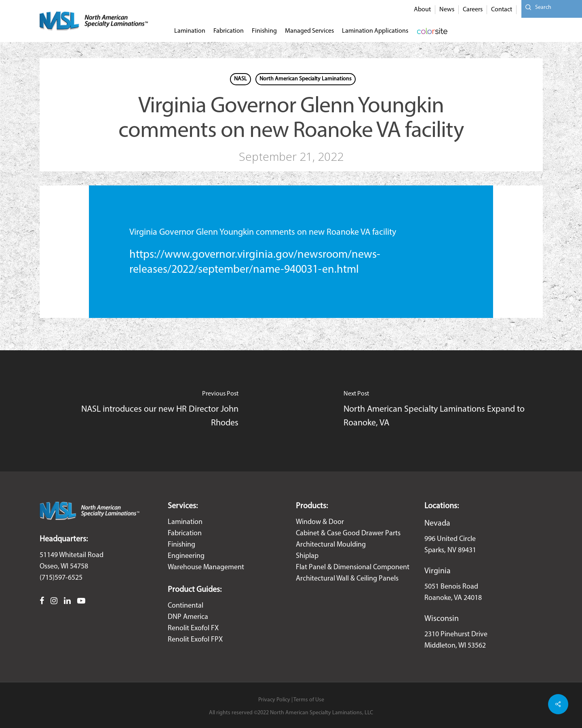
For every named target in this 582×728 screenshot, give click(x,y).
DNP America (188, 617)
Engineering (186, 556)
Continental (186, 606)
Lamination (185, 522)
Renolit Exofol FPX (195, 640)
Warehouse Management (206, 567)
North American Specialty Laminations (306, 79)
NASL (240, 79)
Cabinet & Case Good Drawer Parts (348, 533)
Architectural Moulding (331, 545)
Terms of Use (309, 700)
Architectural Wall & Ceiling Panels (347, 579)
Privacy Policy (274, 700)
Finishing (181, 545)
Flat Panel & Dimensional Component (353, 567)
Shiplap (307, 556)
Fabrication (185, 533)
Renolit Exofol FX (193, 628)
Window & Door (320, 522)
